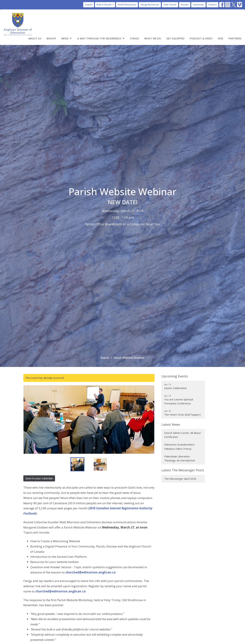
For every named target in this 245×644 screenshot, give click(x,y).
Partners (235, 38)
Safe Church (170, 5)
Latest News (171, 424)
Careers (212, 5)
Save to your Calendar (39, 478)
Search (89, 5)
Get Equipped (175, 38)
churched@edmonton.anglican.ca (90, 572)
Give (220, 38)
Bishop (51, 38)
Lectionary (198, 5)
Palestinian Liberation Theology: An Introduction (180, 458)
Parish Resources (127, 5)
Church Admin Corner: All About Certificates (182, 435)
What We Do (153, 38)
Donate (185, 5)
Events (105, 358)
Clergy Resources (150, 5)
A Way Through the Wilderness (101, 38)
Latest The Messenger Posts (183, 470)
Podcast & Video (201, 38)
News (67, 38)
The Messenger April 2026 (180, 479)
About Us (35, 38)
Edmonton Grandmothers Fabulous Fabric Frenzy (180, 446)
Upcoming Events (175, 376)
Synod (135, 38)
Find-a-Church (105, 5)
